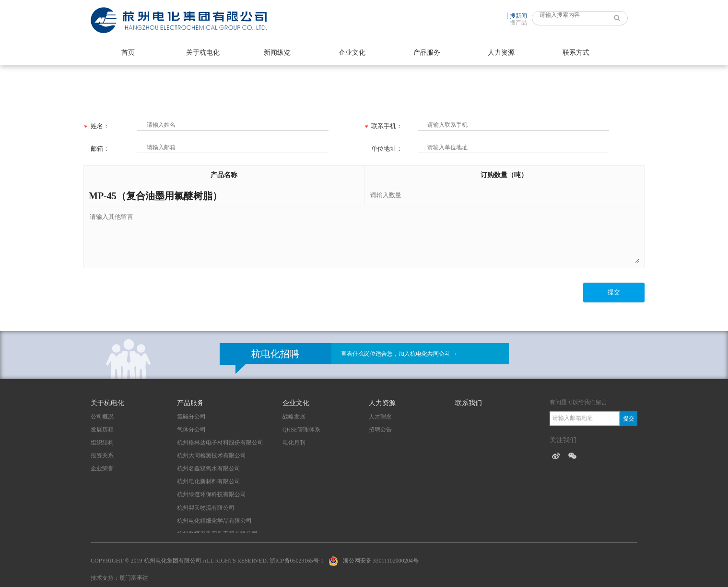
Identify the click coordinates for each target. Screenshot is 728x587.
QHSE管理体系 (301, 430)
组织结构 (102, 443)
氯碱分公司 (191, 417)
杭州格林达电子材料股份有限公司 (220, 443)
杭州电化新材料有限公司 (209, 481)
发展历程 (102, 430)
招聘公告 (380, 430)
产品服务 (427, 53)
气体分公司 (191, 430)
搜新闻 (518, 16)
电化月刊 (294, 443)
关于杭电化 (203, 53)
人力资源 (501, 53)
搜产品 (518, 23)
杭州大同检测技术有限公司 (211, 455)
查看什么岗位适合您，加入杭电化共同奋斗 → (399, 354)
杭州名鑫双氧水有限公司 (209, 468)
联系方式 (576, 53)
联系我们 (469, 403)
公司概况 (102, 417)
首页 (128, 53)
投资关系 (102, 455)
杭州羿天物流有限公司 (206, 508)
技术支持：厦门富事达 (119, 578)
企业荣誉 (102, 468)
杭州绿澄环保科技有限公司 (211, 494)
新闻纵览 (277, 53)
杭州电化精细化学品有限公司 (214, 521)
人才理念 (380, 417)
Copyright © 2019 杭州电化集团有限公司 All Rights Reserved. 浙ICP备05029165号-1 (207, 561)
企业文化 (352, 53)
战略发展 (294, 417)
